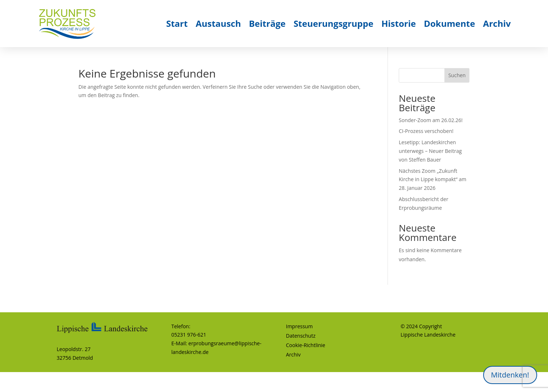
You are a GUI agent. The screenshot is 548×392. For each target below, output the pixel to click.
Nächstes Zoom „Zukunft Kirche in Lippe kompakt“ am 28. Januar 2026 (433, 180)
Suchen (457, 75)
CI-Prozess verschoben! (426, 131)
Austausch (218, 23)
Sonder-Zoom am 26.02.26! (431, 120)
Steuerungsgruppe (333, 23)
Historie (399, 23)
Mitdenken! (510, 375)
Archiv (497, 23)
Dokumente (449, 23)
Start (177, 23)
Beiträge (267, 23)
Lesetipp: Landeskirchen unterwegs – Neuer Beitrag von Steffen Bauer (430, 151)
